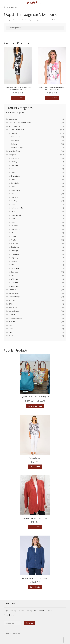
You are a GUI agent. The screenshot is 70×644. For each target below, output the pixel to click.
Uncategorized (14, 336)
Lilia (12, 233)
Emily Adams (15, 190)
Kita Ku (14, 222)
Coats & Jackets (19, 137)
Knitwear (12, 315)
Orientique (15, 251)
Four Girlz (14, 197)
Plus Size (12, 322)
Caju (13, 169)
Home (8, 7)
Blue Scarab (15, 158)
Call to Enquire (18, 98)
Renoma (14, 261)
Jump (13, 219)
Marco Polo (15, 244)
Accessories (13, 119)
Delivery (13, 611)
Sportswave (15, 272)
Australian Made (14, 151)
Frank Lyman (16, 201)
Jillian (13, 212)
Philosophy (15, 254)
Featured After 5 (14, 293)
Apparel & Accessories (16, 130)
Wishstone (15, 283)
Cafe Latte (15, 165)
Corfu (13, 187)
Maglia (13, 240)
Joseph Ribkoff (16, 215)
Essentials (12, 290)
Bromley (14, 162)
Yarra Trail (15, 286)
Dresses (16, 140)
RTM (13, 265)
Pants (15, 144)
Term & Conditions (46, 611)
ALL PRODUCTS (14, 126)
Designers (12, 155)
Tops (10, 332)
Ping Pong (15, 258)
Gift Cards (12, 300)
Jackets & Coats (14, 311)
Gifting (11, 304)
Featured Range (14, 297)
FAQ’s (6, 611)
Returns (22, 611)
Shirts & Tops (18, 148)
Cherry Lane (15, 176)
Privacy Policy (32, 611)
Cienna (14, 179)
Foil (12, 194)
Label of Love (16, 229)
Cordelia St (15, 183)
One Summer (16, 247)
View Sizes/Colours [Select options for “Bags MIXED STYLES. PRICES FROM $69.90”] (35, 406)
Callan (13, 172)
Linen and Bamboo (15, 318)
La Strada (14, 226)
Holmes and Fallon (17, 208)
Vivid (13, 276)
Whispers (14, 279)
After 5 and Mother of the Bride (20, 123)
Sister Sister (15, 268)
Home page (13, 307)
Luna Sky (14, 236)
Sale (10, 325)
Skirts (11, 329)
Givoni (13, 204)
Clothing (14, 133)
